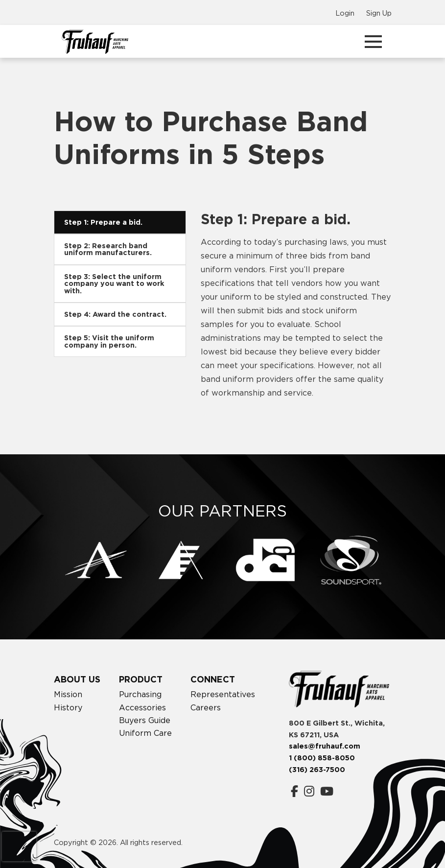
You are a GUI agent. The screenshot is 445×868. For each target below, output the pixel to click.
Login (345, 13)
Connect (213, 679)
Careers (206, 707)
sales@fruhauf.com (325, 746)
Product (141, 679)
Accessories (142, 707)
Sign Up (379, 13)
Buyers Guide (145, 720)
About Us (77, 679)
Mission (68, 694)
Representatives (223, 694)
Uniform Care (145, 733)
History (68, 707)
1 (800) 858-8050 (322, 758)
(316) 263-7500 (317, 770)
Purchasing (140, 694)
